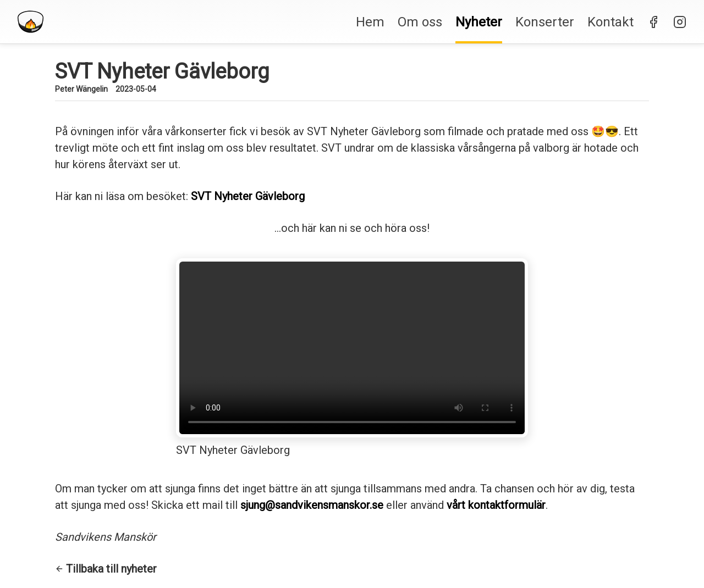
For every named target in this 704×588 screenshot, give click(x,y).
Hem (370, 22)
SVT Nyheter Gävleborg (248, 196)
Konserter (545, 22)
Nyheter (479, 22)
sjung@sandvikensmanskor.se (312, 505)
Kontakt (610, 22)
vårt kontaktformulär (496, 505)
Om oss (420, 22)
